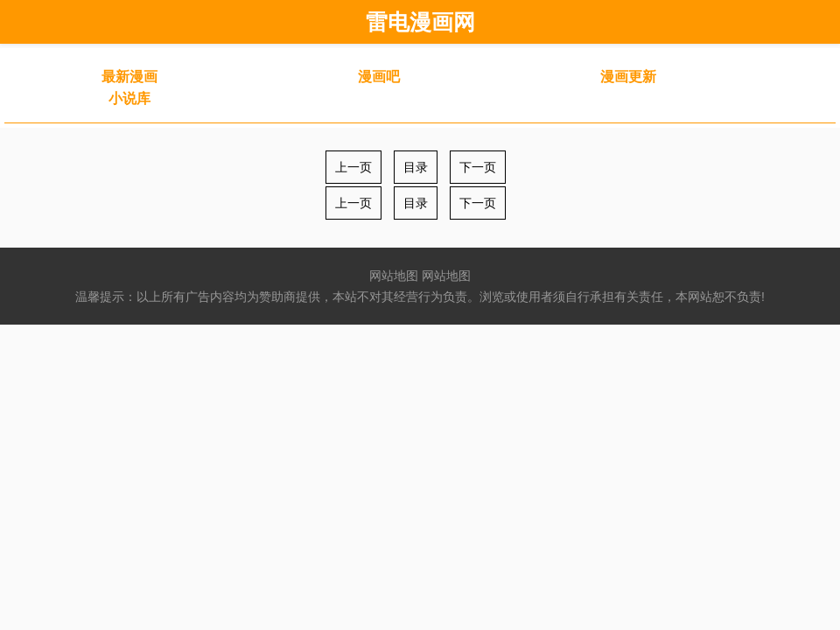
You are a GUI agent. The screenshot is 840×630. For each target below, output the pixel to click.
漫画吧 (379, 77)
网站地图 (394, 276)
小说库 (129, 98)
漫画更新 (628, 77)
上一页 (353, 167)
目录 (416, 167)
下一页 (478, 167)
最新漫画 (129, 77)
